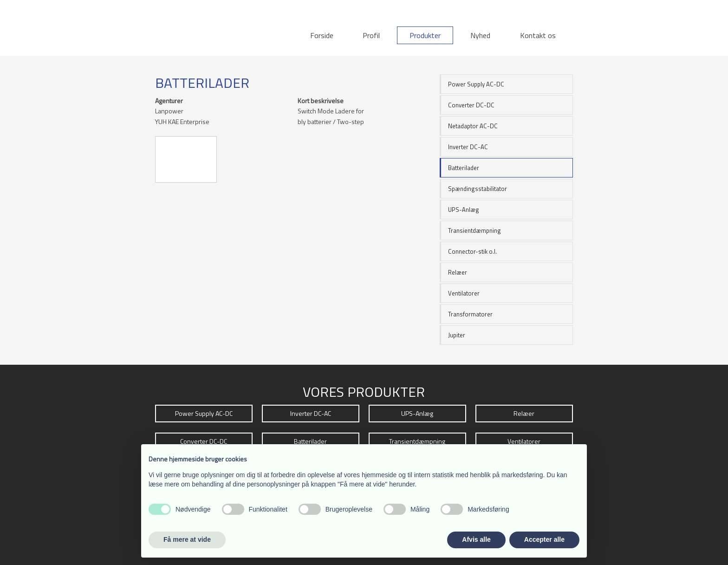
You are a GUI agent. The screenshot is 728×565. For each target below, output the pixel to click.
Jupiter (457, 335)
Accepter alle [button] (544, 539)
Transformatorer (470, 314)
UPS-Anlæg (464, 210)
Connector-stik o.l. (472, 251)
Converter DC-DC (471, 105)
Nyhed (480, 35)
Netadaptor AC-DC (473, 126)
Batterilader (464, 168)
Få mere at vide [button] (187, 539)
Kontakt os (538, 35)
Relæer (458, 272)
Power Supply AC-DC (476, 84)
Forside (322, 35)
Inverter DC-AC (468, 147)
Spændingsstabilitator (478, 189)
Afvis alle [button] (476, 539)
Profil (371, 35)
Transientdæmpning (474, 230)
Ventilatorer (464, 293)
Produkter (425, 35)
